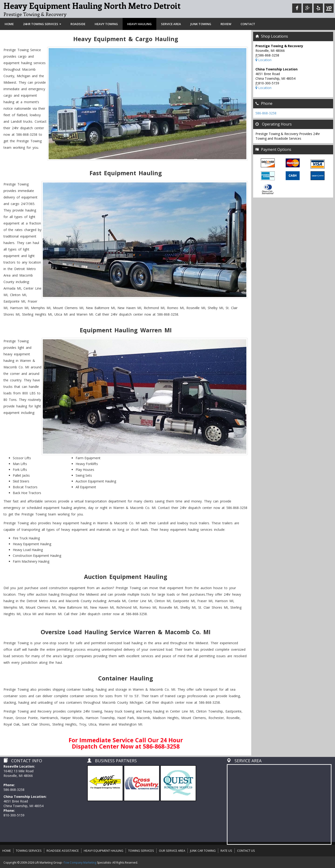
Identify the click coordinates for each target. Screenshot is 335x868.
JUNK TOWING (201, 24)
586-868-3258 (266, 113)
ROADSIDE (78, 24)
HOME (9, 24)
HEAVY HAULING (139, 24)
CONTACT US (246, 851)
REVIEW (226, 24)
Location (263, 60)
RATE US (226, 851)
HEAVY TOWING (106, 24)
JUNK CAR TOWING (203, 851)
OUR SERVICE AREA (172, 851)
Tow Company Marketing (80, 863)
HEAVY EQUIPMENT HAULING (104, 851)
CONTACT (248, 24)
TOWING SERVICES (29, 851)
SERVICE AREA (171, 24)
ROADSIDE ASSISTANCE (63, 851)
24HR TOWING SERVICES (42, 24)
